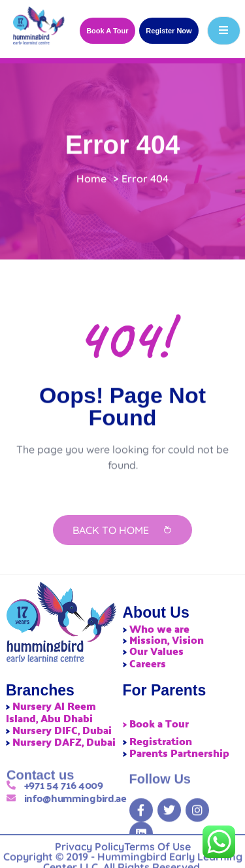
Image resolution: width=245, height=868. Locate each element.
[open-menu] (224, 31)
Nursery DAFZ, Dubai (64, 742)
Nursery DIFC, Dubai (62, 730)
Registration (161, 741)
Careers (148, 663)
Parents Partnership (179, 753)
